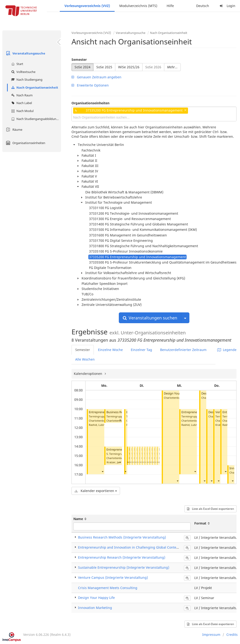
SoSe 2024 (82, 67)
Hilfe (170, 6)
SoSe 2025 (104, 67)
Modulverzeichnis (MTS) (138, 6)
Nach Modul (22, 111)
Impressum (211, 635)
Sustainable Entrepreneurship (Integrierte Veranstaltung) (124, 567)
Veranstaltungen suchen (150, 318)
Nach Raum (21, 95)
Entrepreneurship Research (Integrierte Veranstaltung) (122, 557)
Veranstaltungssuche (25, 53)
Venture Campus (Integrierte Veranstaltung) (113, 577)
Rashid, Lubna (97, 425)
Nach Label (21, 103)
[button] (102, 472)
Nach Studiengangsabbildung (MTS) (36, 119)
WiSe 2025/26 (129, 67)
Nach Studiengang (26, 80)
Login (227, 6)
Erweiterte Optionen (90, 85)
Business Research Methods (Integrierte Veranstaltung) (122, 537)
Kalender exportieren (96, 491)
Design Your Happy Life (96, 598)
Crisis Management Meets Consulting (108, 588)
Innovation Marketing (95, 608)
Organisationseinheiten (25, 143)
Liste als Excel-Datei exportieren (210, 509)
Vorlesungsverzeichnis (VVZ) (87, 6)
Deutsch (203, 6)
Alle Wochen (85, 359)
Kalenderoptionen (88, 374)
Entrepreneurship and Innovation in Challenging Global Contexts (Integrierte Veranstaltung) (151, 547)
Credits (232, 635)
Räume (13, 130)
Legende (227, 350)
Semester (79, 60)
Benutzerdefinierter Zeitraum (183, 350)
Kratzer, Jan (114, 462)
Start (17, 64)
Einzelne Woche (110, 350)
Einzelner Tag (141, 350)
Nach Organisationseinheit (34, 87)
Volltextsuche (23, 72)
